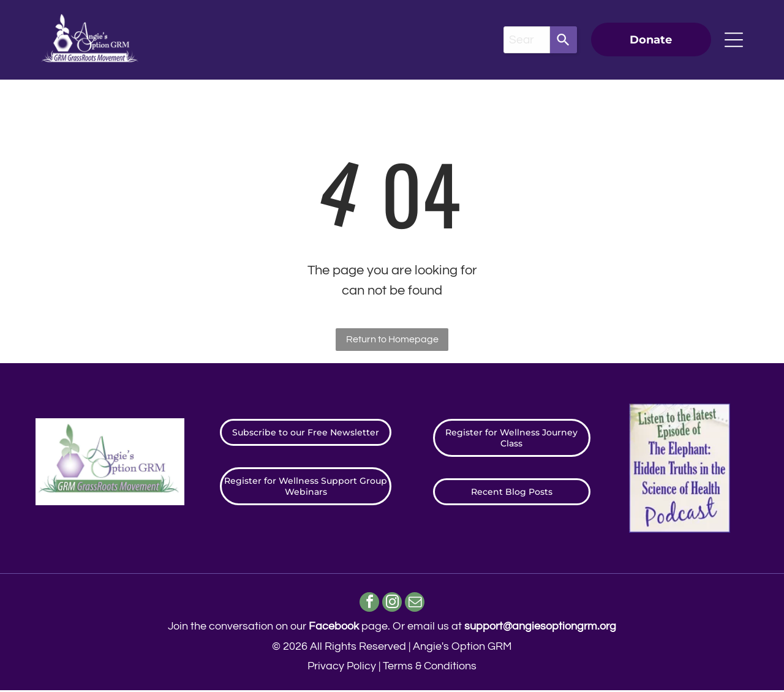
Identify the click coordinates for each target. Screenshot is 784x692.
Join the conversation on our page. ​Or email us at (392, 628)
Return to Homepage (392, 339)
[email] (417, 604)
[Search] (563, 40)
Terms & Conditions (430, 668)
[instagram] (392, 604)
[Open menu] (734, 40)
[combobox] (527, 40)
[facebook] (368, 604)
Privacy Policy (342, 668)
